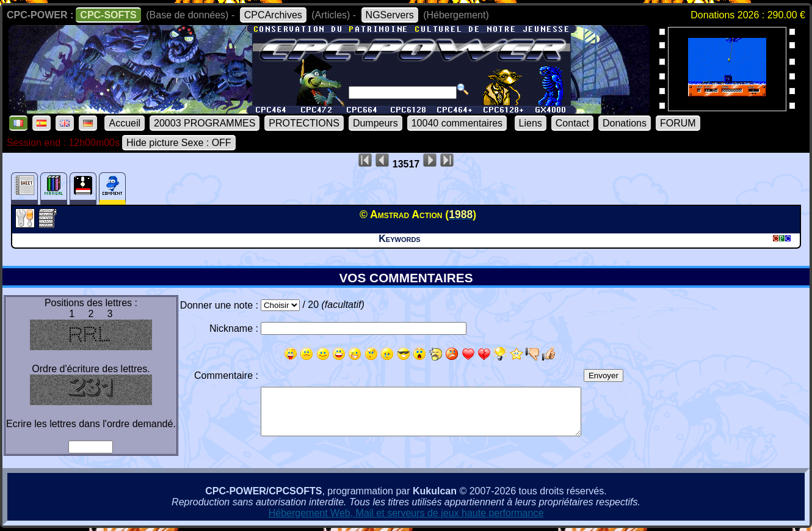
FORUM (678, 123)
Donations (625, 123)
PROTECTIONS (304, 123)
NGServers (390, 15)
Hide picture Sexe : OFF (179, 143)
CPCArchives (273, 15)
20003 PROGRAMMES (205, 123)
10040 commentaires (457, 123)
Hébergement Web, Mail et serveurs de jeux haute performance (406, 513)
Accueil (125, 123)
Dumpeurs (375, 123)
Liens (531, 123)
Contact (572, 123)
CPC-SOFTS (108, 15)
